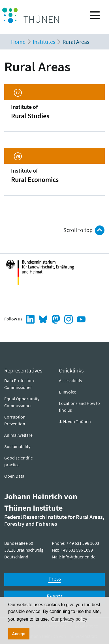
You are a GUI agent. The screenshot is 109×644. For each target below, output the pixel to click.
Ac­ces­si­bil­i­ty (70, 380)
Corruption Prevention (15, 420)
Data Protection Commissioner (19, 384)
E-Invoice (68, 392)
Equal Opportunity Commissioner (22, 402)
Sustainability (17, 446)
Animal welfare (18, 435)
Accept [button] (19, 634)
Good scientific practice (18, 461)
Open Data (14, 476)
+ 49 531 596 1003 (83, 543)
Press (55, 578)
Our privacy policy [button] (69, 619)
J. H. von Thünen (75, 421)
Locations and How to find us (79, 407)
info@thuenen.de (79, 557)
